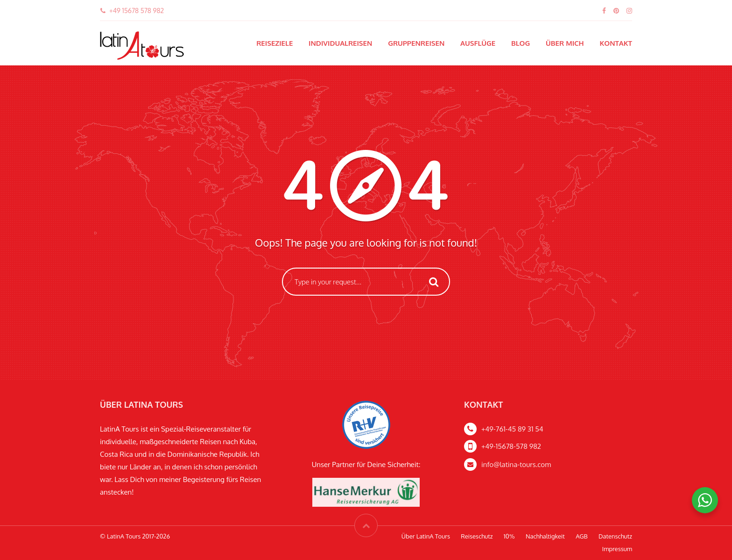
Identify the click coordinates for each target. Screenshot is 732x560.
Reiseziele (274, 43)
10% (509, 536)
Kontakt (616, 43)
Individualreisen (340, 43)
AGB (582, 536)
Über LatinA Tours (426, 536)
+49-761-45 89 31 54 (512, 429)
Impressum (617, 549)
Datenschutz (615, 536)
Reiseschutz (477, 536)
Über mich (565, 43)
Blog (521, 43)
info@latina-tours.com (516, 464)
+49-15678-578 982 (511, 446)
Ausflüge (478, 43)
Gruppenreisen (416, 43)
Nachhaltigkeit (545, 536)
